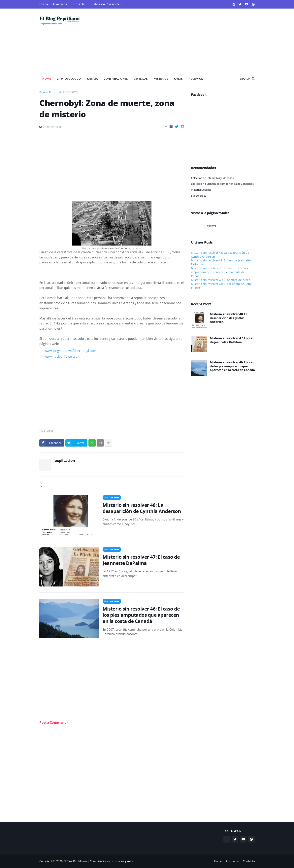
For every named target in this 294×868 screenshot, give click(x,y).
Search (245, 79)
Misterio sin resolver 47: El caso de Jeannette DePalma (141, 560)
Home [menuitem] (47, 79)
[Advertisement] (182, 41)
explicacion (65, 460)
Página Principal (50, 92)
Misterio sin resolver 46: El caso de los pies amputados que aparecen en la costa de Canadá (141, 615)
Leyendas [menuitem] (141, 79)
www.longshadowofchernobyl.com (70, 351)
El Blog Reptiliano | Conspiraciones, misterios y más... (99, 861)
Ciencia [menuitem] (92, 79)
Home (44, 4)
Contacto (78, 4)
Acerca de (60, 4)
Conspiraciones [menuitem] (116, 79)
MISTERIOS (70, 92)
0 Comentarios (53, 127)
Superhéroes (199, 196)
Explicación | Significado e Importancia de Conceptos (222, 184)
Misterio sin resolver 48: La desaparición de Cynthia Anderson (142, 508)
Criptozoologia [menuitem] (69, 79)
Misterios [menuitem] (161, 79)
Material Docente (201, 190)
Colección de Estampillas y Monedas (212, 178)
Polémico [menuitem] (196, 79)
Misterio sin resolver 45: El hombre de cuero (221, 280)
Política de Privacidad (105, 4)
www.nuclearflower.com (63, 356)
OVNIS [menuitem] (178, 79)
